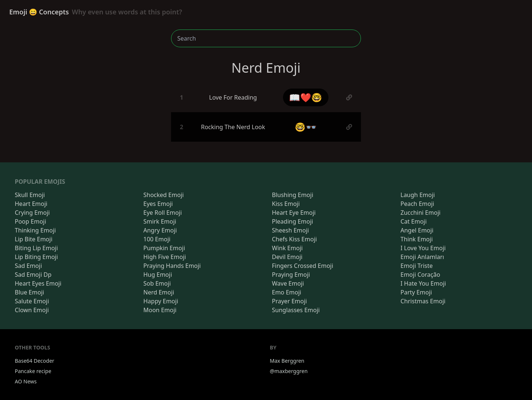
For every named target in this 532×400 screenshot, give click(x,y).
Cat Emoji (414, 221)
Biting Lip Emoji (36, 248)
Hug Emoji (158, 275)
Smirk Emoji (160, 221)
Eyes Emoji (158, 204)
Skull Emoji (30, 195)
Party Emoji (416, 292)
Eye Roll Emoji (163, 213)
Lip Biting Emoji (36, 257)
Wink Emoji (287, 248)
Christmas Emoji (423, 301)
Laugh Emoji (418, 195)
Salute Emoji (32, 301)
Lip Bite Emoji (34, 239)
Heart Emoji (31, 204)
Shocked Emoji (163, 195)
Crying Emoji (32, 213)
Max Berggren (287, 361)
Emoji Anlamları (422, 257)
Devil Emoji (287, 257)
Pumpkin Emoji (164, 248)
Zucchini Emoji (420, 213)
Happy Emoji (161, 301)
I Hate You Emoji (423, 283)
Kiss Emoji (286, 204)
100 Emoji (157, 239)
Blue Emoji (29, 292)
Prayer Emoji (289, 301)
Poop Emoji (30, 221)
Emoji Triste (417, 266)
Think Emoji (417, 239)
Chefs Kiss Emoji (294, 239)
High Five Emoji (165, 257)
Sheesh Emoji (290, 230)
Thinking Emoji (35, 230)
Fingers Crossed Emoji (303, 266)
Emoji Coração (420, 275)
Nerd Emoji (159, 292)
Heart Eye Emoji (294, 213)
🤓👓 (306, 127)
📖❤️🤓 (306, 97)
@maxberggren (289, 371)
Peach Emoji (417, 204)
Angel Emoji (417, 230)
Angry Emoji (160, 230)
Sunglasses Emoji (296, 310)
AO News (26, 381)
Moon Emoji (160, 310)
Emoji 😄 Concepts (96, 12)
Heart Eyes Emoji (38, 283)
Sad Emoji (28, 266)
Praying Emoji (291, 275)
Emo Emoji (287, 292)
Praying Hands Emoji (172, 266)
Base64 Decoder (35, 361)
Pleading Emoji (292, 221)
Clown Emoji (32, 310)
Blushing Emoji (293, 195)
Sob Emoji (157, 283)
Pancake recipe (33, 371)
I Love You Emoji (423, 248)
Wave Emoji (288, 283)
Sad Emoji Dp (33, 275)
